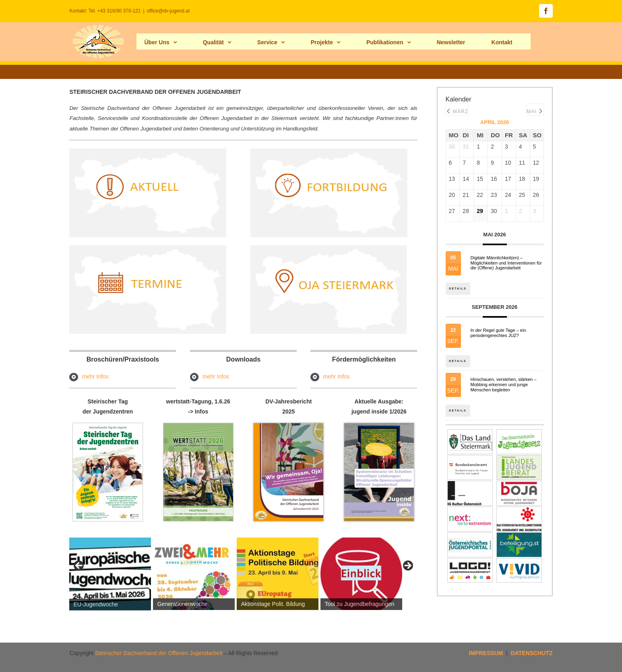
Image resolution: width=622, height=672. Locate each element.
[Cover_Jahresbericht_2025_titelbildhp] (288, 426)
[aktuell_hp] (148, 151)
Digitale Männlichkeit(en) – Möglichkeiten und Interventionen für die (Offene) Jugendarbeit (506, 263)
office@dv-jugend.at (168, 11)
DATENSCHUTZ (532, 653)
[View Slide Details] (110, 574)
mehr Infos (95, 376)
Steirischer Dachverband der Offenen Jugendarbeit (159, 653)
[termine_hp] (148, 248)
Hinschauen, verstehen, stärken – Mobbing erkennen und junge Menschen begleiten (504, 389)
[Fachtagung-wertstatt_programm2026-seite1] (198, 426)
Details (459, 285)
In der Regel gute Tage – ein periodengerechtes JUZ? (498, 335)
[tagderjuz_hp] (108, 426)
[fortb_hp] (329, 151)
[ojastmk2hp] (329, 248)
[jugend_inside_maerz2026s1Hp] (379, 426)
